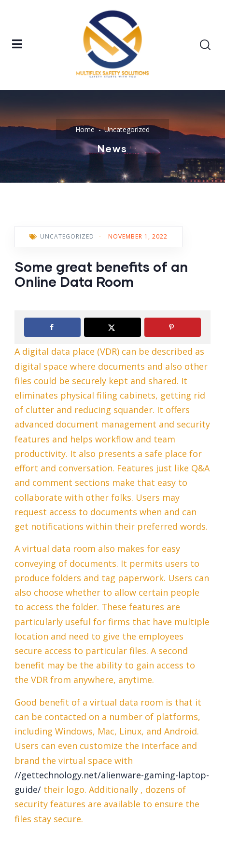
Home (85, 129)
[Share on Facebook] (52, 327)
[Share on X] (112, 327)
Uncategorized (127, 129)
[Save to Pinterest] (173, 327)
